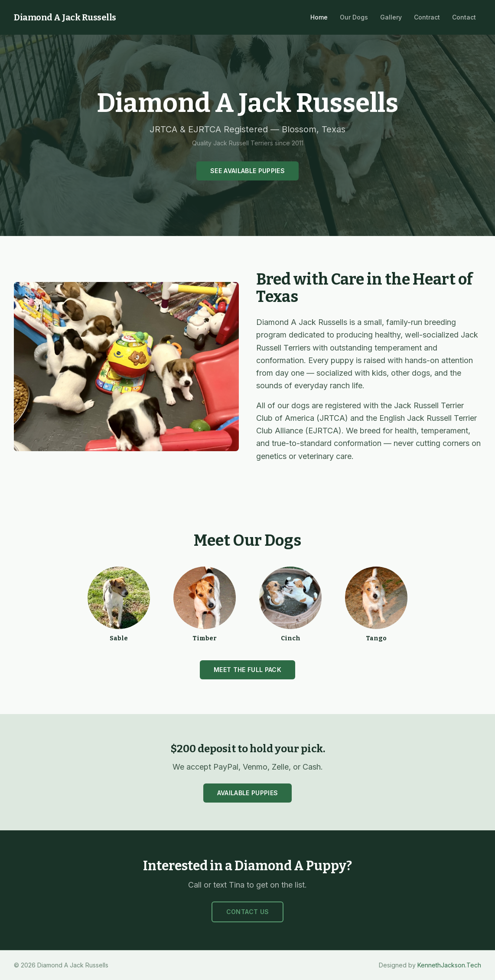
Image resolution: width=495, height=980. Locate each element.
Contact (464, 17)
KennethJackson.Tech (449, 965)
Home (319, 17)
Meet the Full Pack (247, 670)
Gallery (391, 17)
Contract (427, 17)
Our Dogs (354, 17)
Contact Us (248, 912)
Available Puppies (248, 793)
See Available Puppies (247, 171)
